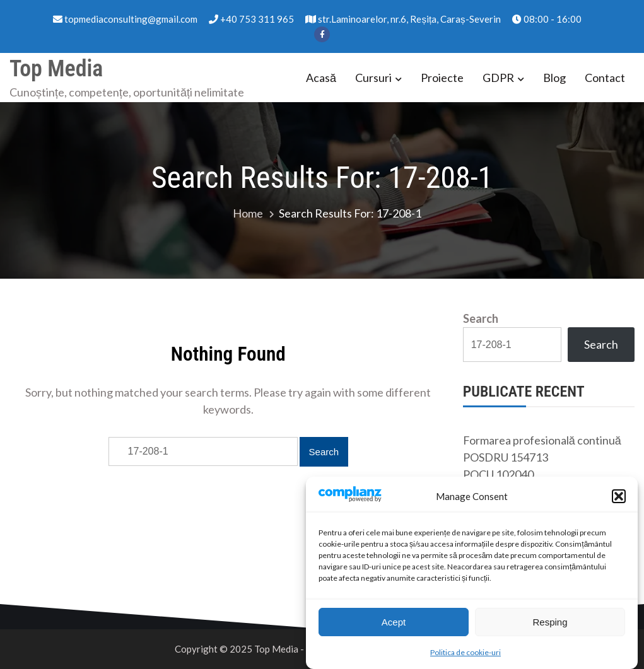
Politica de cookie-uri (465, 653)
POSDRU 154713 (506, 457)
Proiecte (442, 78)
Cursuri (373, 78)
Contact (605, 78)
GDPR (498, 78)
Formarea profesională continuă (542, 440)
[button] (619, 497)
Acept (394, 622)
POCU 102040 (498, 474)
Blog (554, 78)
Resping (550, 622)
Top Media (56, 69)
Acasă (321, 78)
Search (481, 318)
